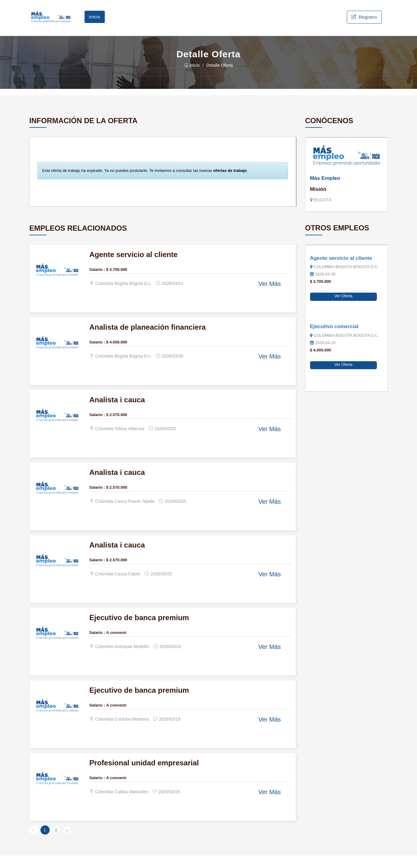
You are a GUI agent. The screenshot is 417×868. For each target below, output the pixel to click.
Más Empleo (325, 190)
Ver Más (269, 296)
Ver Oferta (343, 308)
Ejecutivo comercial (334, 339)
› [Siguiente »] (67, 843)
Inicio (95, 23)
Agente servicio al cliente (341, 270)
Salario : (97, 282)
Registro (364, 23)
